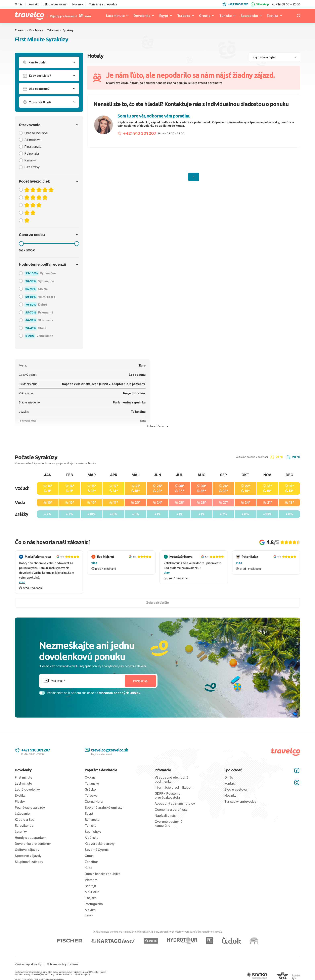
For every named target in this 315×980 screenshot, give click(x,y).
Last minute (115, 16)
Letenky (21, 832)
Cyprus (90, 777)
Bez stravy (32, 167)
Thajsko (91, 898)
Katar (89, 916)
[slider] (21, 244)
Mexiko (90, 910)
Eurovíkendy (24, 826)
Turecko (184, 16)
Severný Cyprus (97, 850)
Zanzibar (91, 862)
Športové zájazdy (28, 856)
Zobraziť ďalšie (158, 603)
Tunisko (226, 16)
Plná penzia (33, 147)
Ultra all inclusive (36, 133)
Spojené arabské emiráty (104, 807)
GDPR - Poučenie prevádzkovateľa (168, 795)
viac (22, 582)
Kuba (88, 868)
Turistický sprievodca (103, 4)
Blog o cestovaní (55, 4)
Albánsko (92, 838)
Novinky (78, 4)
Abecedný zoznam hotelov (175, 803)
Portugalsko (94, 904)
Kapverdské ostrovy (100, 844)
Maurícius (92, 892)
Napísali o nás (165, 816)
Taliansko (92, 783)
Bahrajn (90, 886)
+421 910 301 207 (137, 133)
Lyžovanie (22, 814)
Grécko (205, 16)
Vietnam (91, 880)
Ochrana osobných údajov (62, 964)
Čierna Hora (94, 801)
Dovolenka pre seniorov (33, 844)
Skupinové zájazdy (29, 862)
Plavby (20, 801)
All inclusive (33, 140)
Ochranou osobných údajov (119, 693)
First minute (24, 777)
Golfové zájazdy (27, 850)
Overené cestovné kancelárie (169, 824)
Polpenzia (32, 153)
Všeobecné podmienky (28, 964)
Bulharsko (92, 820)
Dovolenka (142, 16)
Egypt (164, 16)
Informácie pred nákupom (174, 787)
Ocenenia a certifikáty (171, 810)
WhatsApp (260, 4)
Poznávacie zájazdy (30, 807)
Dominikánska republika (103, 874)
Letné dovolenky (27, 789)
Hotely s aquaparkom (31, 838)
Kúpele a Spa (25, 820)
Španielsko (249, 16)
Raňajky (30, 160)
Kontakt (33, 4)
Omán (89, 856)
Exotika (273, 16)
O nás (19, 4)
